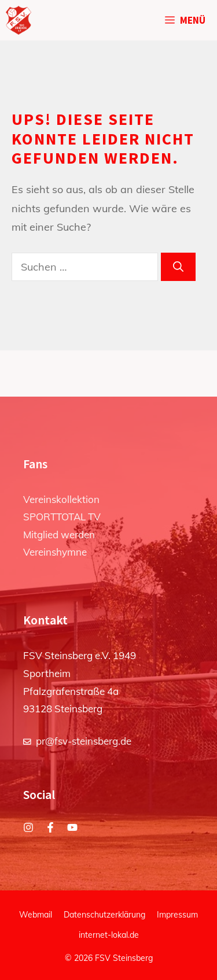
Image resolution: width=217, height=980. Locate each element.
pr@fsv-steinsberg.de (84, 741)
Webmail (36, 915)
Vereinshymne (55, 552)
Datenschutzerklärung (104, 915)
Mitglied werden (59, 535)
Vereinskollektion (61, 499)
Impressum (177, 915)
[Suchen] (178, 267)
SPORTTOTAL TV (62, 517)
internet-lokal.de (109, 935)
